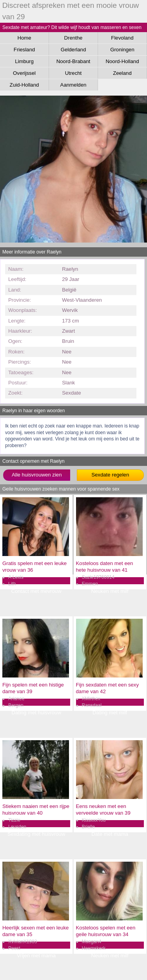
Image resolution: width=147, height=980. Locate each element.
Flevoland (122, 38)
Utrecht (73, 73)
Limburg (24, 61)
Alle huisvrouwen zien (37, 475)
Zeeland (122, 73)
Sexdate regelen (110, 475)
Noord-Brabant (73, 61)
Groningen (122, 50)
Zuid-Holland (24, 85)
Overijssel (24, 73)
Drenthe (73, 38)
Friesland (24, 50)
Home (24, 38)
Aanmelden (73, 85)
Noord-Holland (122, 61)
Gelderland (73, 50)
